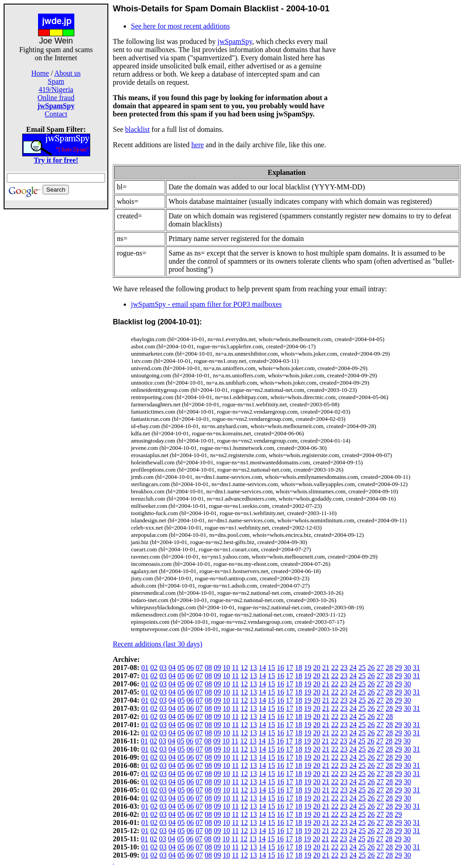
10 (227, 668)
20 (317, 668)
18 (299, 668)
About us (68, 73)
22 (335, 668)
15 (271, 668)
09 (217, 668)
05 (181, 668)
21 (326, 668)
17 (290, 668)
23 (344, 668)
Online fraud (56, 98)
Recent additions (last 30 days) (157, 644)
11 (235, 668)
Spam (56, 81)
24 (353, 668)
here (198, 145)
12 (244, 668)
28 (389, 668)
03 (163, 668)
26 (371, 668)
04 (172, 668)
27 (380, 668)
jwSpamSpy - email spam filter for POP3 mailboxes (206, 304)
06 (190, 668)
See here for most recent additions (180, 26)
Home (40, 73)
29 (398, 668)
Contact (56, 114)
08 (208, 668)
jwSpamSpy (235, 41)
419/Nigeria (56, 89)
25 (362, 668)
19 (308, 668)
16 (280, 668)
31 (416, 668)
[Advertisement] (56, 345)
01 (145, 668)
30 (407, 668)
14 (262, 668)
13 (253, 668)
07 (199, 668)
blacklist (137, 129)
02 (154, 668)
